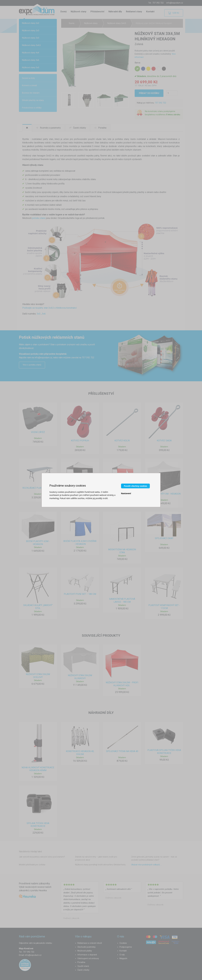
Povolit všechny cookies (135, 486)
